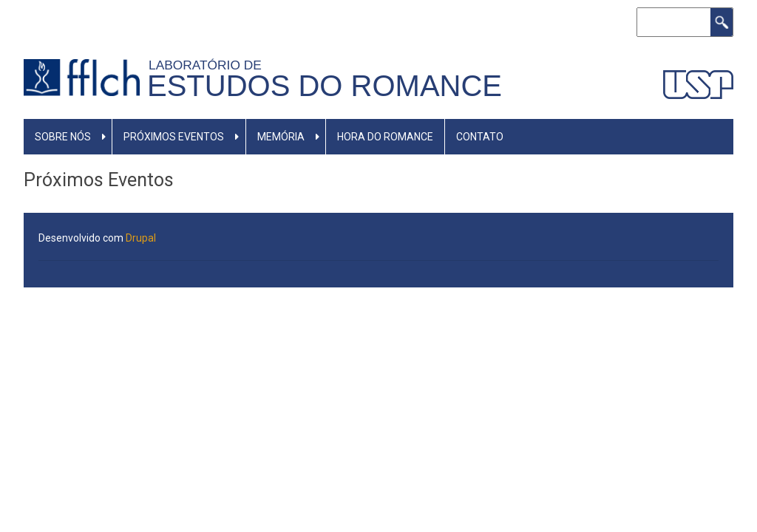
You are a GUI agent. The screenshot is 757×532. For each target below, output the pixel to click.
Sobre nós (63, 137)
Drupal (141, 238)
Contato (480, 137)
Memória (281, 137)
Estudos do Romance (325, 86)
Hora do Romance (385, 137)
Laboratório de (208, 65)
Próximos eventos (174, 137)
